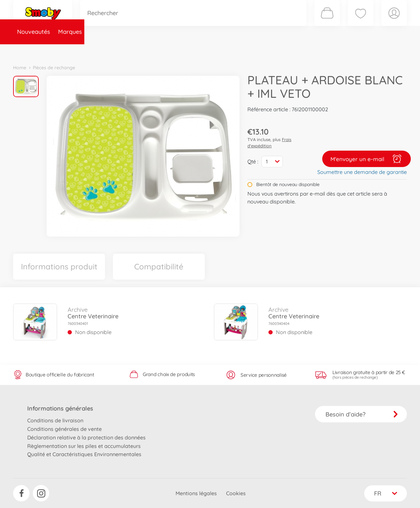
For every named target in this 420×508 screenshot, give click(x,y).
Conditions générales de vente (64, 429)
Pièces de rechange (155, 50)
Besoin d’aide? (362, 414)
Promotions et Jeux (243, 50)
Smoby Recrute (368, 50)
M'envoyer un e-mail (367, 159)
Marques (70, 50)
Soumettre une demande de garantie (362, 172)
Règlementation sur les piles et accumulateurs (84, 446)
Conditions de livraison (55, 420)
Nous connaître (299, 50)
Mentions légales (196, 493)
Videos (199, 50)
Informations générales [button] (60, 408)
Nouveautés (34, 50)
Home (20, 68)
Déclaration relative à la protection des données (86, 437)
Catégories (105, 50)
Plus (333, 50)
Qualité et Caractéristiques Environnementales (84, 454)
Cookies (236, 493)
